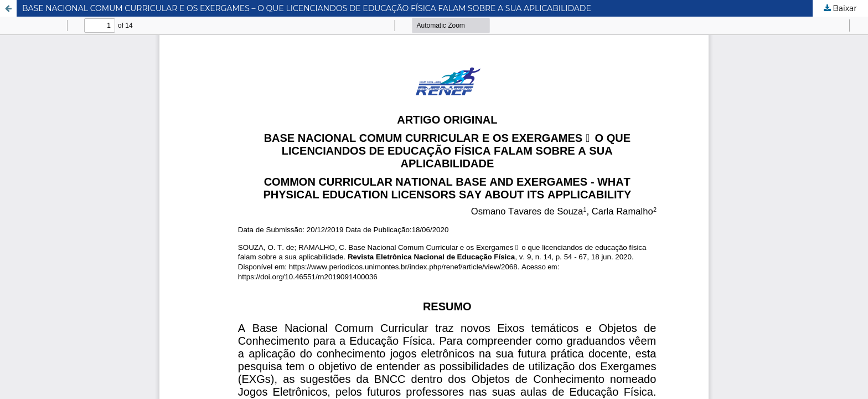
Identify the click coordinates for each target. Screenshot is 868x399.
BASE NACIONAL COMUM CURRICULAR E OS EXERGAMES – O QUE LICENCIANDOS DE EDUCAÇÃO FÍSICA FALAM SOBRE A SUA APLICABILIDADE (307, 8)
